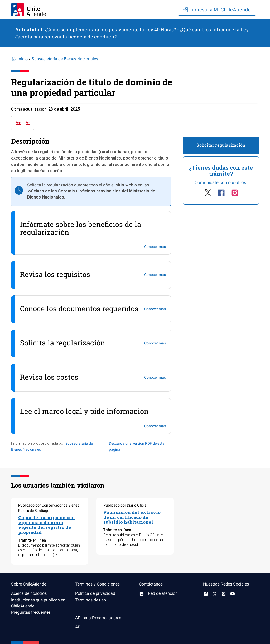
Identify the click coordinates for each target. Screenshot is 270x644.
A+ (18, 123)
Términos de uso (91, 600)
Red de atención (158, 593)
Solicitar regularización (221, 145)
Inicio (23, 59)
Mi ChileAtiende (217, 9)
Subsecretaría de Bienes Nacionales (65, 59)
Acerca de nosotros (29, 593)
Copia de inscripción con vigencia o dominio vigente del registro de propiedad (47, 525)
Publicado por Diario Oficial (125, 505)
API (78, 627)
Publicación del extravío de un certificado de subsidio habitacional (132, 517)
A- (28, 123)
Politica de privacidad (95, 593)
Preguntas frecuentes (31, 612)
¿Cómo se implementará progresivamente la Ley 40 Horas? (110, 29)
